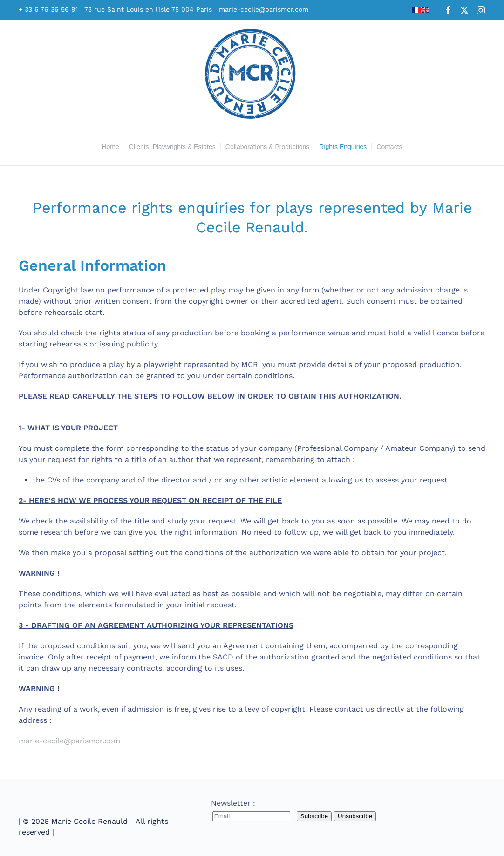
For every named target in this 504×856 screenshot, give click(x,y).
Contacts (389, 147)
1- (252, 358)
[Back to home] (252, 74)
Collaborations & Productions (268, 147)
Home (110, 147)
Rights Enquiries (343, 147)
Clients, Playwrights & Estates (172, 147)
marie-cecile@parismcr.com (264, 9)
